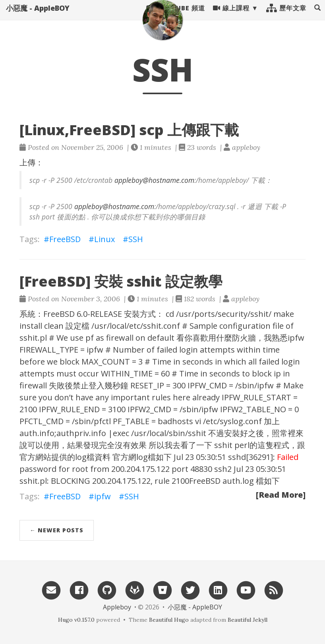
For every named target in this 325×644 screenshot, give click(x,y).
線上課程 (231, 16)
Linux (104, 239)
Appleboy (117, 607)
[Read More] (281, 495)
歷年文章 (286, 16)
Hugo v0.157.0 (76, 620)
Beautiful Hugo (169, 620)
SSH (136, 239)
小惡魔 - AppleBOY (38, 16)
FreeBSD (65, 239)
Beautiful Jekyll (248, 620)
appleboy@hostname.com (154, 180)
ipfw (103, 496)
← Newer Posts (57, 530)
